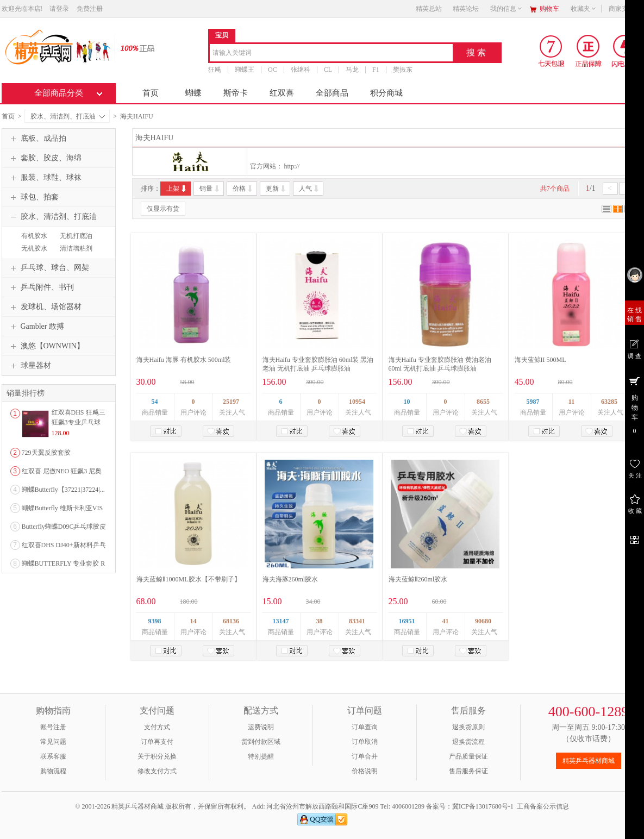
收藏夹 (584, 9)
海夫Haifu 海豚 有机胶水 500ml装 (184, 360)
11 (571, 402)
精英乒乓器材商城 (589, 761)
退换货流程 (468, 742)
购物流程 (53, 771)
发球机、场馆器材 (45, 307)
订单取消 (365, 742)
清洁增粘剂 (76, 248)
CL (327, 70)
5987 (533, 402)
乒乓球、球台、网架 (48, 268)
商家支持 (625, 9)
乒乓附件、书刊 (41, 287)
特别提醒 (261, 756)
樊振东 (402, 70)
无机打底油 (76, 236)
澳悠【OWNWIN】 (46, 346)
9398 (155, 621)
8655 (483, 402)
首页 (151, 93)
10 (407, 402)
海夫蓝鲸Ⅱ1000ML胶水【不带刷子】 (189, 579)
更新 (276, 189)
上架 (177, 189)
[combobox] (331, 54)
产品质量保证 (468, 756)
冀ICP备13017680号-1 (483, 806)
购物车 (549, 9)
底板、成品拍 (37, 139)
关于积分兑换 (157, 756)
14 (193, 621)
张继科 (300, 70)
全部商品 (332, 93)
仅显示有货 (163, 209)
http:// (292, 166)
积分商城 (386, 93)
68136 (231, 621)
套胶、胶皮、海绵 (45, 158)
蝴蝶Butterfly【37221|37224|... (63, 490)
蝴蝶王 (245, 70)
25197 (231, 402)
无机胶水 (34, 248)
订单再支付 (157, 742)
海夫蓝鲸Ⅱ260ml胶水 (418, 579)
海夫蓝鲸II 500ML (540, 360)
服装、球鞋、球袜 (45, 178)
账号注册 (53, 727)
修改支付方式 (157, 771)
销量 (210, 189)
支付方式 (157, 727)
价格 (243, 189)
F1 (376, 70)
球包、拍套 (33, 197)
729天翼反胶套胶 (46, 453)
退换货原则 (468, 727)
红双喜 (282, 93)
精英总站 (429, 9)
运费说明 (261, 727)
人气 (310, 189)
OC (273, 70)
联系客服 (53, 756)
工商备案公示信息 (543, 806)
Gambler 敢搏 (36, 327)
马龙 (352, 70)
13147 (281, 621)
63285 (609, 402)
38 (320, 621)
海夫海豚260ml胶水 (290, 579)
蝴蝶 (193, 93)
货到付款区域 (261, 742)
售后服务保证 (468, 771)
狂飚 (215, 70)
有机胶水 (34, 236)
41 (446, 621)
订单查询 (365, 727)
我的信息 (507, 9)
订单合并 (365, 756)
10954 (357, 402)
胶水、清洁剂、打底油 (68, 116)
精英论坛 (466, 9)
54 (155, 402)
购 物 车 (634, 405)
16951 (407, 621)
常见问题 (53, 742)
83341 (357, 621)
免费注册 (90, 9)
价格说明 (365, 771)
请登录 (59, 9)
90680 (483, 621)
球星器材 (29, 366)
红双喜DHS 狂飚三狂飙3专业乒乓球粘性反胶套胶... (79, 422)
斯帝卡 (236, 93)
